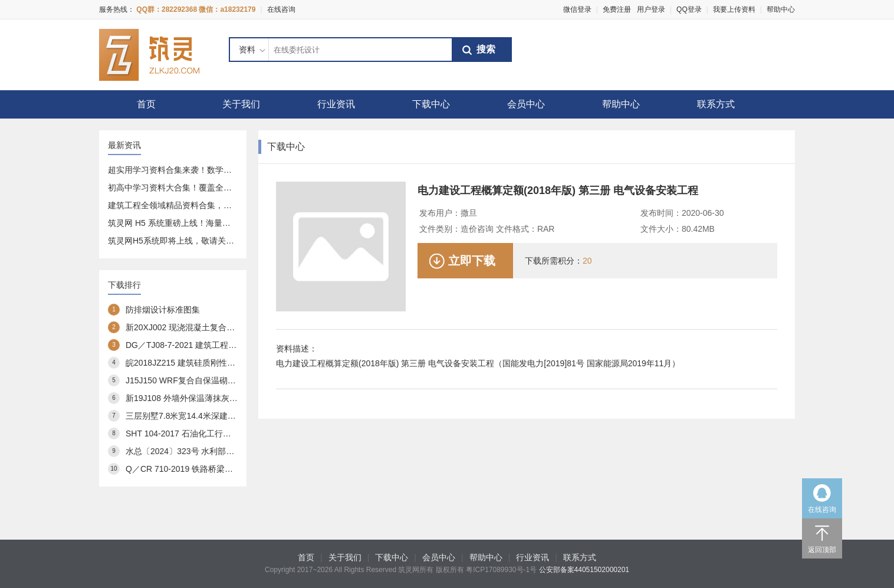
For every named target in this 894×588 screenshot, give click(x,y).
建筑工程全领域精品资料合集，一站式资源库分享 (199, 205)
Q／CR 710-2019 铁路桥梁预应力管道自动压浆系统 (221, 469)
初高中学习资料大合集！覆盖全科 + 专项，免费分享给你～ (216, 188)
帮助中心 (781, 9)
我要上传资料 (734, 9)
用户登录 (651, 9)
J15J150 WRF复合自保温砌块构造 (189, 380)
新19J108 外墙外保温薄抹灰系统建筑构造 (202, 398)
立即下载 (472, 261)
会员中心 (526, 104)
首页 (146, 104)
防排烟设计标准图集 (163, 310)
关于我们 (241, 104)
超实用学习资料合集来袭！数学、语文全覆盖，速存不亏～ (215, 170)
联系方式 (716, 104)
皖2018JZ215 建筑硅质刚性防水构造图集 (201, 363)
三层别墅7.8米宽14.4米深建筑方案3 (191, 416)
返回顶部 (822, 550)
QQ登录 (689, 9)
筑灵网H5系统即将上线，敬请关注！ (175, 241)
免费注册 (617, 9)
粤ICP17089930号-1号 (501, 570)
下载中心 (431, 104)
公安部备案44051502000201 (584, 570)
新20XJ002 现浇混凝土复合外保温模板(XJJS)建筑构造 (226, 327)
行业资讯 (336, 104)
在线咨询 (281, 9)
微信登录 (577, 9)
